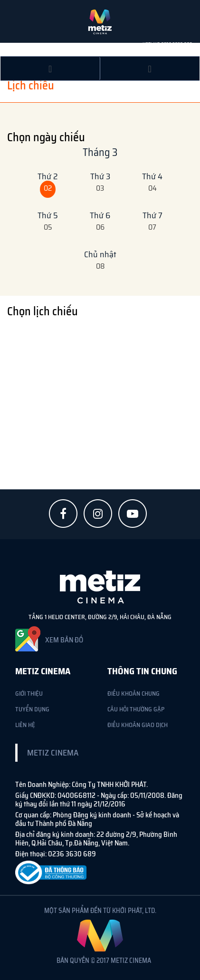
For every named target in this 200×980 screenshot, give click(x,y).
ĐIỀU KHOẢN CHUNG (133, 694)
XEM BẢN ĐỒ (64, 640)
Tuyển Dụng (32, 709)
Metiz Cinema (53, 753)
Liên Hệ (25, 725)
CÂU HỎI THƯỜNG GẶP (136, 709)
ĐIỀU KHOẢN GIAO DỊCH (138, 725)
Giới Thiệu (29, 694)
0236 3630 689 (177, 44)
